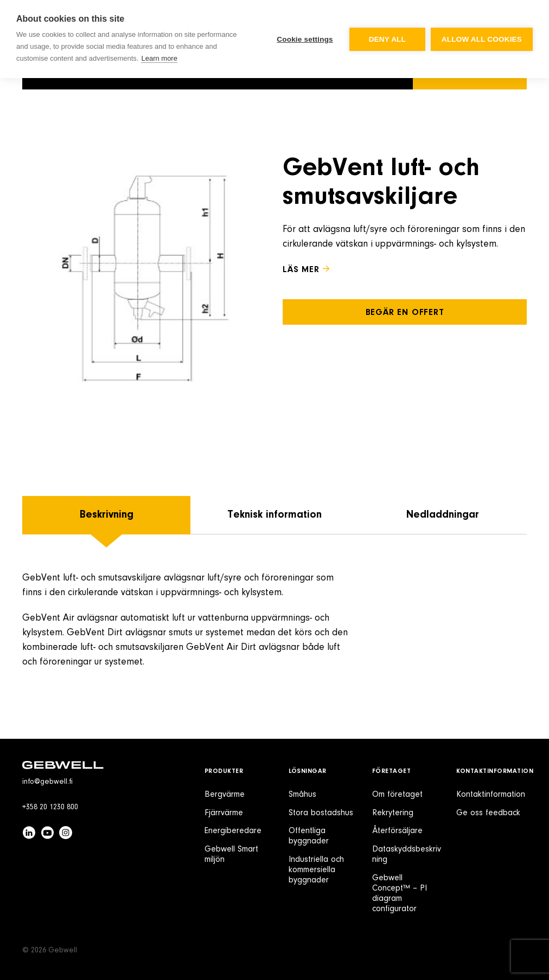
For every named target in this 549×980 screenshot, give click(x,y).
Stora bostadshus (321, 813)
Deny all (387, 39)
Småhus (302, 795)
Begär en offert (405, 313)
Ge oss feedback (488, 813)
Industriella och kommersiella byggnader (316, 870)
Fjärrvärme (224, 813)
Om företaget (397, 795)
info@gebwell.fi (47, 782)
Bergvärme (225, 795)
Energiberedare (233, 831)
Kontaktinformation (495, 771)
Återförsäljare (397, 831)
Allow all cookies (482, 39)
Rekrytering (393, 813)
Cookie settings (305, 39)
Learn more (159, 58)
